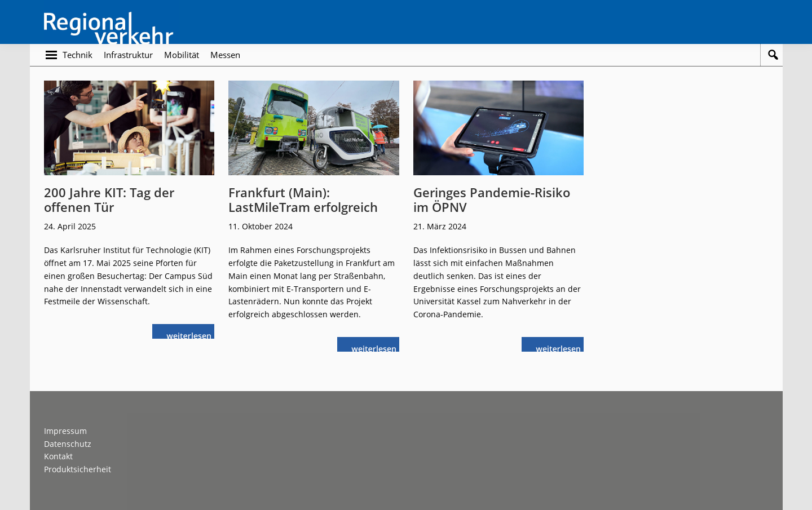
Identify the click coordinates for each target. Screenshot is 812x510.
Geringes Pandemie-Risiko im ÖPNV (492, 199)
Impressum (65, 431)
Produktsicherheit (78, 469)
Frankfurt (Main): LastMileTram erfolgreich (303, 199)
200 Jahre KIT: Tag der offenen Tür (109, 199)
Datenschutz (68, 444)
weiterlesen (189, 334)
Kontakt (58, 456)
